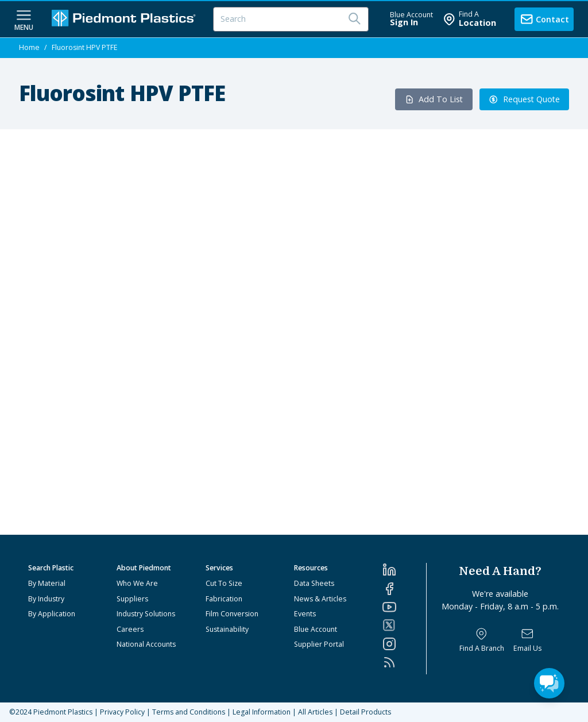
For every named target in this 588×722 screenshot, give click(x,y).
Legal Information (262, 712)
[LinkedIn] (404, 570)
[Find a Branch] (482, 640)
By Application (52, 614)
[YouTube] (404, 607)
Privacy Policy (122, 712)
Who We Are (137, 583)
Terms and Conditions (189, 712)
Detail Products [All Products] (365, 712)
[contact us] (544, 19)
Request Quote (524, 99)
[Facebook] (404, 589)
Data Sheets (314, 583)
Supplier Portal (319, 644)
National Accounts (146, 644)
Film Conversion (232, 614)
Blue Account (316, 629)
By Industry (46, 599)
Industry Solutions (146, 614)
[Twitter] (404, 625)
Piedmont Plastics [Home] (63, 712)
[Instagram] (404, 644)
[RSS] (404, 662)
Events (305, 614)
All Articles (315, 712)
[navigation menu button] (24, 19)
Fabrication (224, 599)
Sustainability (227, 629)
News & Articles (320, 599)
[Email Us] (527, 640)
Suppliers (132, 599)
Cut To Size (224, 583)
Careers (130, 629)
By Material (47, 583)
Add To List (434, 99)
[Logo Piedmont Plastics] (125, 19)
